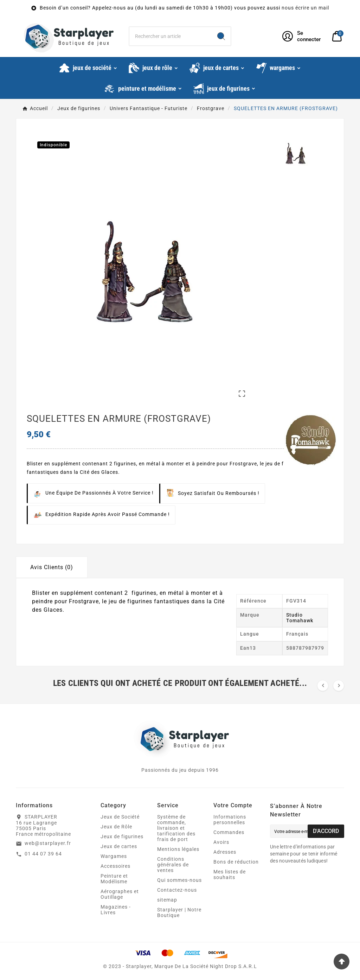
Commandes (229, 832)
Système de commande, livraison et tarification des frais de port (176, 828)
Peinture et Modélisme (114, 879)
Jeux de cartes (119, 846)
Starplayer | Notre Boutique (179, 912)
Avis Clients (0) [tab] (52, 567)
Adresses (225, 852)
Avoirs (221, 842)
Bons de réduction (236, 862)
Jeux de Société (120, 817)
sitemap (167, 900)
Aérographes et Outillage (120, 894)
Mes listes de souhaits (230, 874)
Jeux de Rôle (116, 827)
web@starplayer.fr (48, 843)
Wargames (114, 856)
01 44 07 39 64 (43, 854)
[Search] (221, 36)
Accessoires (115, 866)
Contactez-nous (177, 890)
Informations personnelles (230, 820)
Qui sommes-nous (179, 880)
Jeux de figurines (122, 836)
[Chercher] (170, 36)
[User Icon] (303, 36)
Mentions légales (178, 849)
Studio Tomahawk (300, 618)
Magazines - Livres (116, 910)
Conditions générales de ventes (173, 865)
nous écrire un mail (305, 8)
